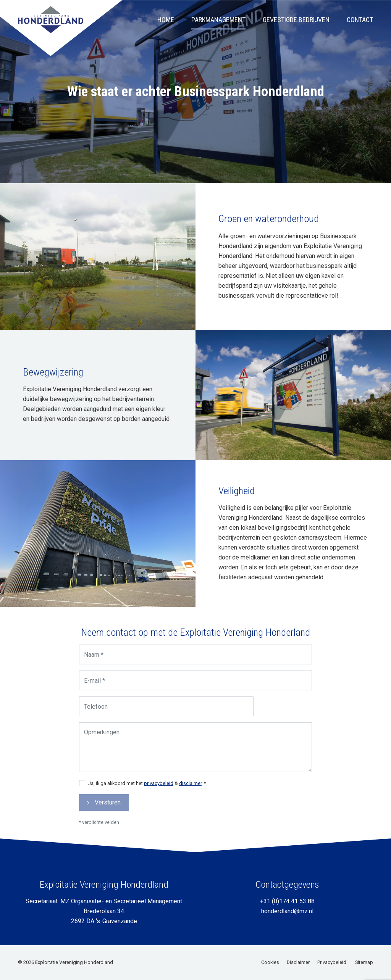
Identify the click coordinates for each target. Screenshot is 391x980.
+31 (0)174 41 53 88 (287, 901)
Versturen (115, 796)
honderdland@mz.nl (287, 911)
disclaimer (191, 779)
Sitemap (364, 962)
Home (166, 23)
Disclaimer (298, 962)
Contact (360, 23)
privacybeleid (162, 779)
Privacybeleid (332, 962)
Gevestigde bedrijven (296, 23)
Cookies (270, 962)
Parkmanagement (218, 23)
